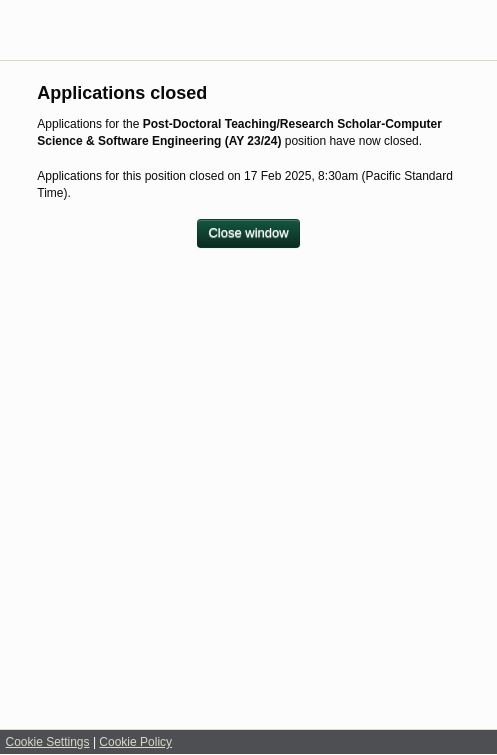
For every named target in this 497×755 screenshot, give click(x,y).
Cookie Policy (135, 742)
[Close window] (248, 233)
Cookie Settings (48, 742)
